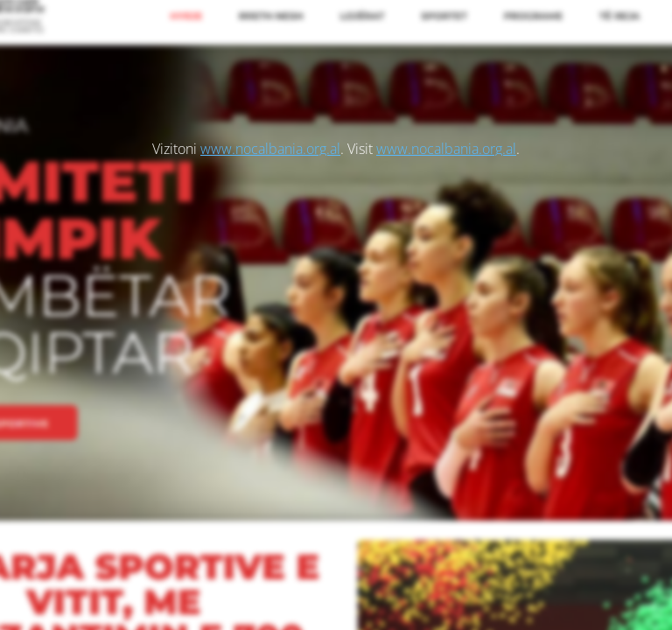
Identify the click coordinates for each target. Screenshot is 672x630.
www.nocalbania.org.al (270, 149)
